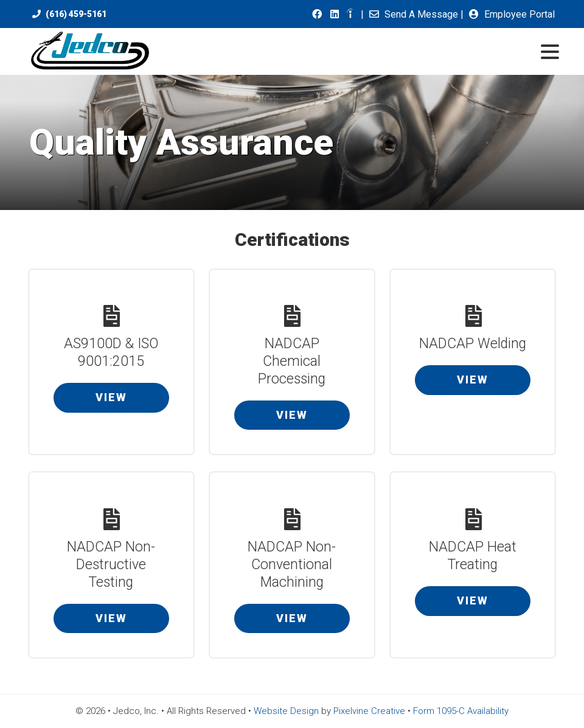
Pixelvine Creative (369, 711)
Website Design (286, 711)
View (111, 397)
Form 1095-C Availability (461, 711)
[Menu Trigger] (550, 51)
